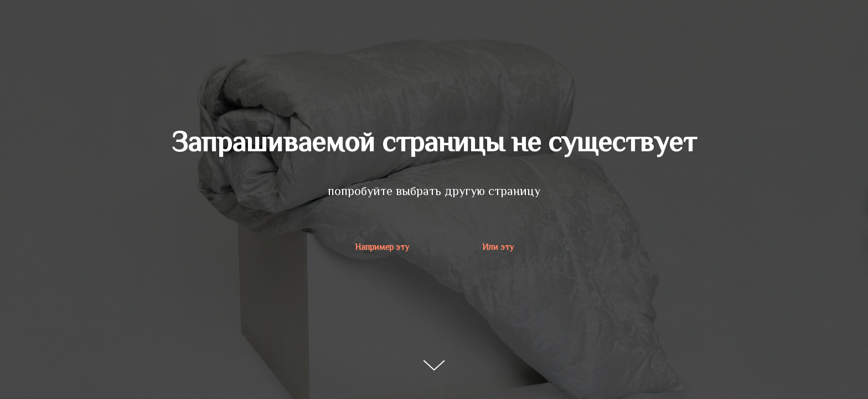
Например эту (382, 247)
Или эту (498, 247)
